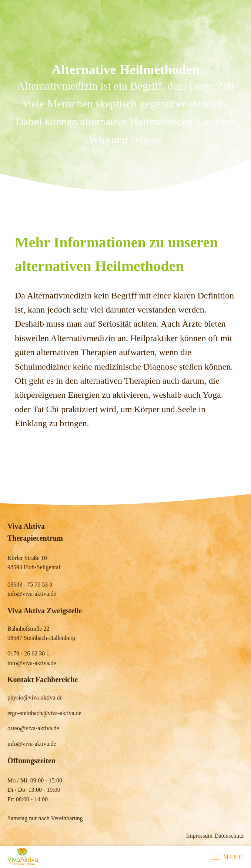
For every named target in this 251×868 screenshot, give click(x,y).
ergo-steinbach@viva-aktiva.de (44, 713)
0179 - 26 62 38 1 (28, 653)
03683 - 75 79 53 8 (30, 585)
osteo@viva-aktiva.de (33, 728)
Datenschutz (229, 836)
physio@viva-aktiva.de (35, 697)
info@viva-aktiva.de (32, 594)
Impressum (199, 836)
